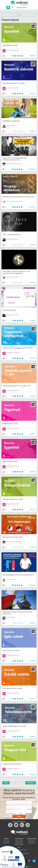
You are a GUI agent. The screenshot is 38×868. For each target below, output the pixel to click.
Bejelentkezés (22, 7)
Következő (31, 783)
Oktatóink (6, 843)
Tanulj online (32, 841)
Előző (6, 783)
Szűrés (19, 15)
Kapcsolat (6, 841)
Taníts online (19, 841)
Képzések (32, 843)
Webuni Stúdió (19, 845)
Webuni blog (19, 843)
